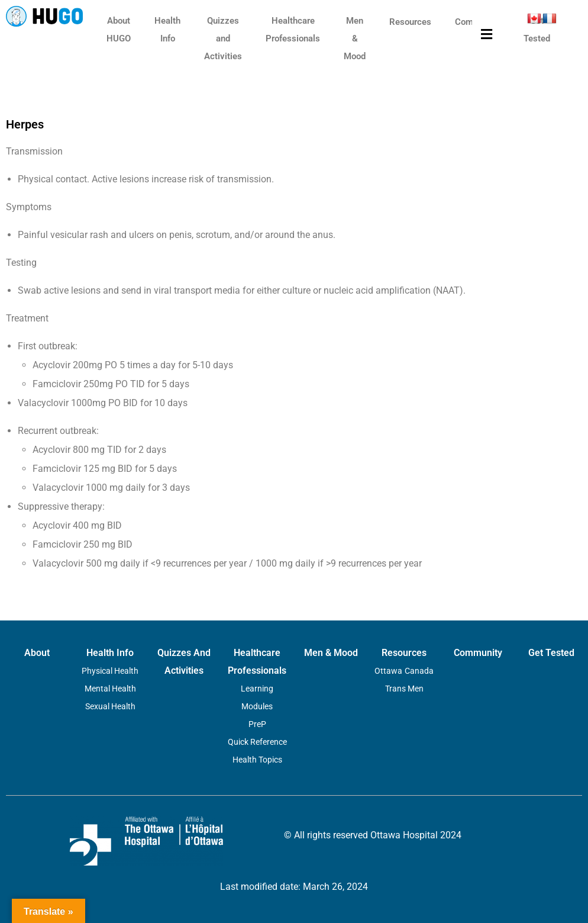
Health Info (167, 30)
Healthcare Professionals (293, 30)
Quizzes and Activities (223, 38)
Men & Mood (355, 38)
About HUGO (119, 30)
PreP (257, 724)
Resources (410, 22)
